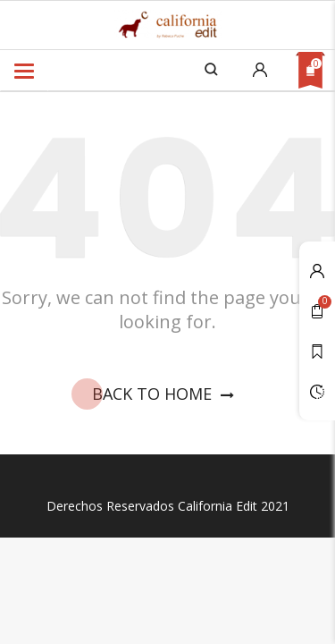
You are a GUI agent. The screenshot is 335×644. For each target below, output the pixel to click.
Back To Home (167, 394)
